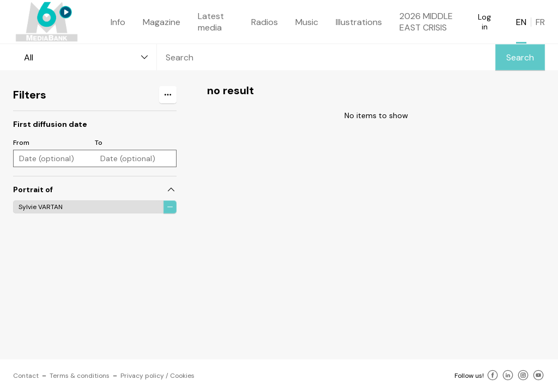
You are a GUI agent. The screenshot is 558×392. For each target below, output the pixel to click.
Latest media (211, 22)
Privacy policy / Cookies (157, 376)
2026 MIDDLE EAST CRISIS (426, 22)
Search (520, 57)
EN (521, 22)
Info (118, 22)
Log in (484, 22)
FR (540, 22)
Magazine (162, 22)
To (99, 143)
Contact (26, 376)
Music (307, 22)
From (21, 143)
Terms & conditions (80, 376)
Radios (265, 22)
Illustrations (359, 22)
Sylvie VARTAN (41, 207)
